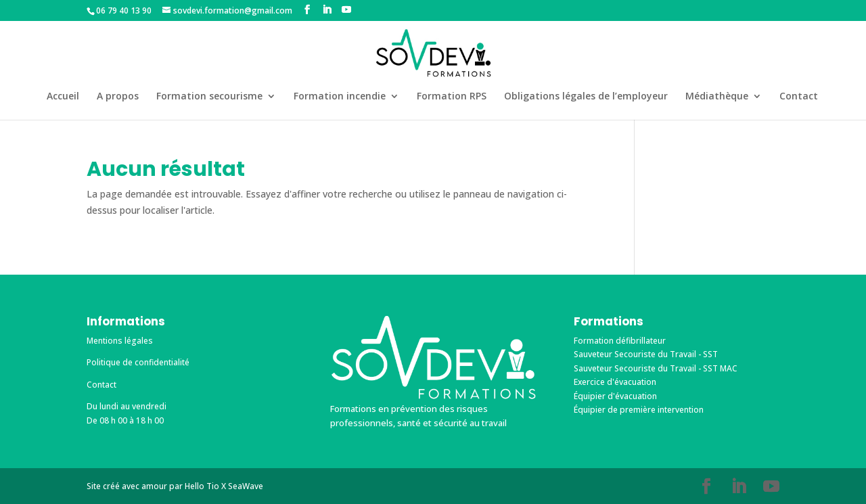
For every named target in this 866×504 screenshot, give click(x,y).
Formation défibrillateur (620, 341)
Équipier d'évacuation (615, 396)
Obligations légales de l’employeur (586, 97)
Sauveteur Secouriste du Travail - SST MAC (656, 368)
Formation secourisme (209, 97)
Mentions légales (120, 341)
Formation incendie (340, 97)
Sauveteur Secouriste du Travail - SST (646, 354)
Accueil (63, 97)
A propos (118, 97)
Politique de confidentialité (138, 362)
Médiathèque (717, 97)
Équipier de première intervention (639, 410)
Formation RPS (452, 97)
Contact (799, 97)
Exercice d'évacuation (615, 382)
